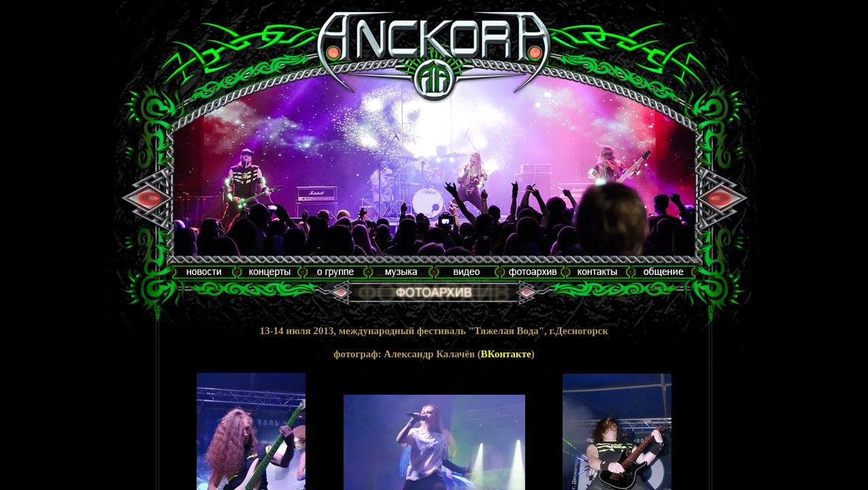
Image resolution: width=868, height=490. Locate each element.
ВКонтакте (506, 354)
